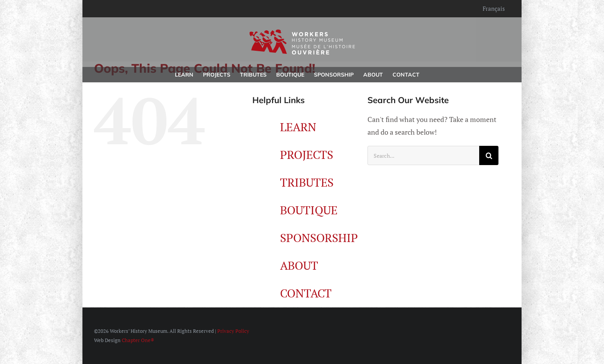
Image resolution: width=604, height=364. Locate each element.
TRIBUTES (307, 182)
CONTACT (306, 293)
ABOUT (299, 265)
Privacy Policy (233, 331)
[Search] (489, 155)
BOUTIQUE (309, 210)
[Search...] (423, 155)
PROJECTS (307, 155)
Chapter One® (138, 340)
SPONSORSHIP (319, 238)
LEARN (298, 127)
